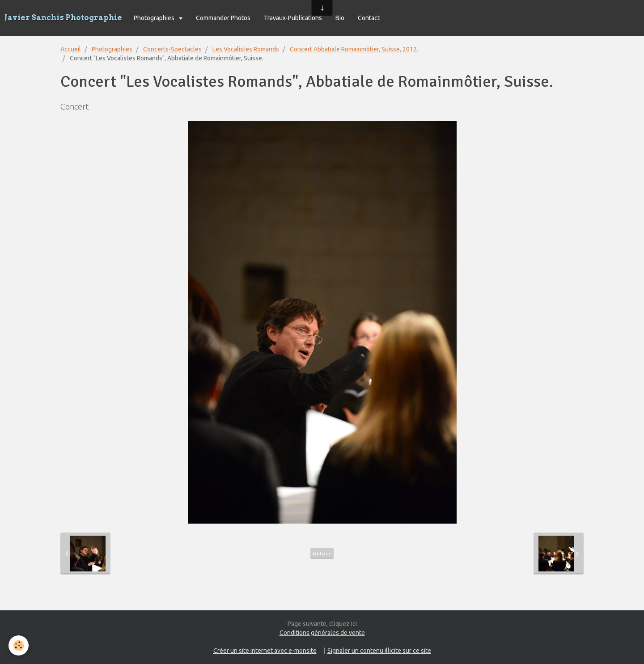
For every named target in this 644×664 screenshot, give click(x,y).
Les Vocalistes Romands (246, 49)
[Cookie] (19, 645)
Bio (340, 18)
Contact (369, 18)
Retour (322, 553)
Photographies (155, 18)
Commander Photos (223, 18)
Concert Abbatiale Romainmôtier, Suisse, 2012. (354, 49)
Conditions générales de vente (322, 633)
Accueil (71, 49)
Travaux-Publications (293, 18)
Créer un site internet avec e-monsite (265, 651)
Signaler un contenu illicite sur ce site (379, 651)
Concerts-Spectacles (172, 49)
